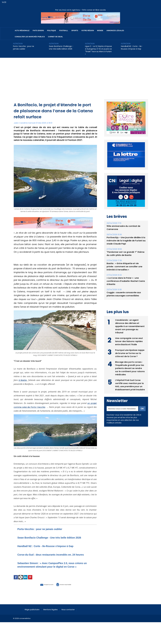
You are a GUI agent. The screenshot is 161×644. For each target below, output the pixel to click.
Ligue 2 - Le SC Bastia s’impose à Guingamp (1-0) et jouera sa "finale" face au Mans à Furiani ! (98, 50)
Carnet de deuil (55, 37)
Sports (75, 31)
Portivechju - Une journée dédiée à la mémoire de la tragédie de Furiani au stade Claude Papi (126, 241)
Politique (51, 31)
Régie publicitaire (33, 620)
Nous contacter (73, 620)
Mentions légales (54, 620)
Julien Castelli (20, 123)
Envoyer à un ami (42, 595)
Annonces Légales (115, 31)
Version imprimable (68, 595)
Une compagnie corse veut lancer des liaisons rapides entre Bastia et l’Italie (129, 341)
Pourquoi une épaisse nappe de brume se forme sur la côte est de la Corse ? (130, 353)
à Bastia (23, 380)
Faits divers (38, 31)
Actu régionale (22, 31)
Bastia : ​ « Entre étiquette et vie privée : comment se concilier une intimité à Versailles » (126, 267)
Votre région (88, 31)
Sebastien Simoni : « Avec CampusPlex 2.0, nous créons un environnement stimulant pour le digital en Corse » (53, 574)
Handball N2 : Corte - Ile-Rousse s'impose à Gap (132, 48)
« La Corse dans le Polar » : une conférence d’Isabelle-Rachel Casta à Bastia (125, 281)
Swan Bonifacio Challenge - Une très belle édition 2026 (61, 48)
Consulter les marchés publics (30, 37)
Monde (100, 31)
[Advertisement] (80, 77)
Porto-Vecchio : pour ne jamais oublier (24, 48)
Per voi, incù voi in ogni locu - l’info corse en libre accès (80, 10)
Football (64, 31)
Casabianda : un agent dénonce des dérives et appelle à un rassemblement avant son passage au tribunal (130, 326)
